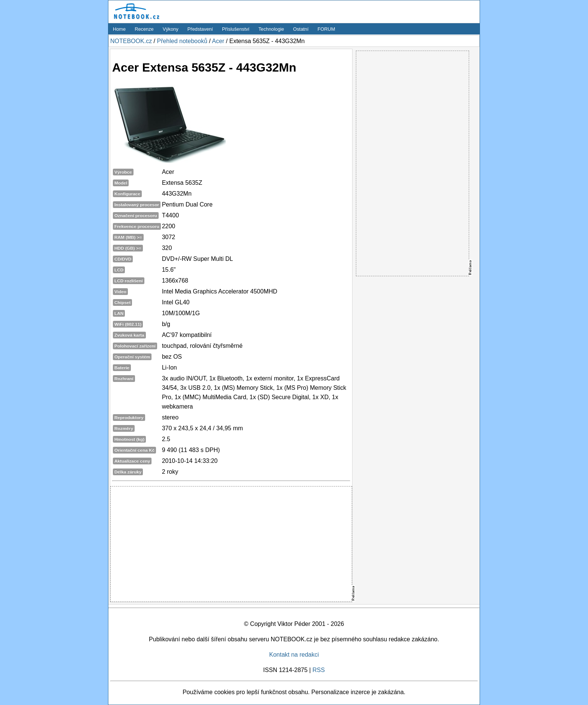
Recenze (144, 29)
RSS (319, 670)
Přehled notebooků (182, 41)
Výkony (171, 29)
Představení (200, 29)
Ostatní (301, 29)
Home (119, 29)
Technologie (271, 29)
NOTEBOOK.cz (131, 41)
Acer (218, 41)
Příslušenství (236, 29)
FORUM (326, 29)
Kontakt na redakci (294, 655)
